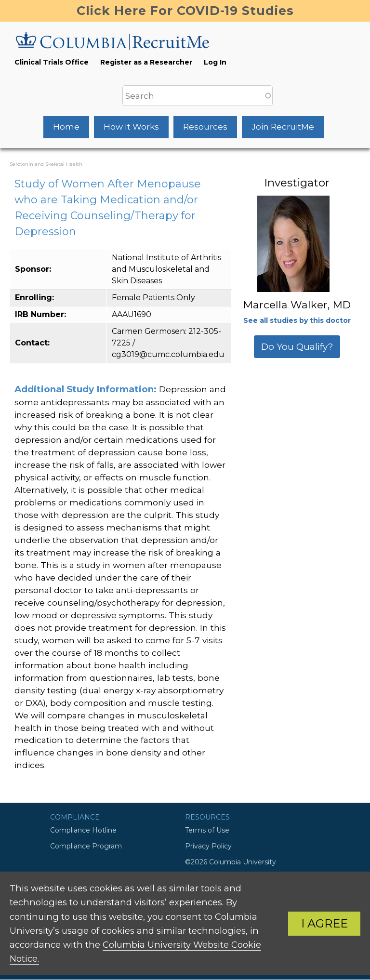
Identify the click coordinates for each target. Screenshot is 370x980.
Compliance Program (86, 846)
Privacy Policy (208, 846)
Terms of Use (207, 830)
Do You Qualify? (297, 347)
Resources (205, 127)
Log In (215, 62)
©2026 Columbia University (231, 862)
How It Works (131, 127)
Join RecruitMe (283, 127)
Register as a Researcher (146, 62)
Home (66, 127)
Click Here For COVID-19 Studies (185, 11)
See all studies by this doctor (297, 320)
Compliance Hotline (83, 830)
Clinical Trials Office (52, 62)
